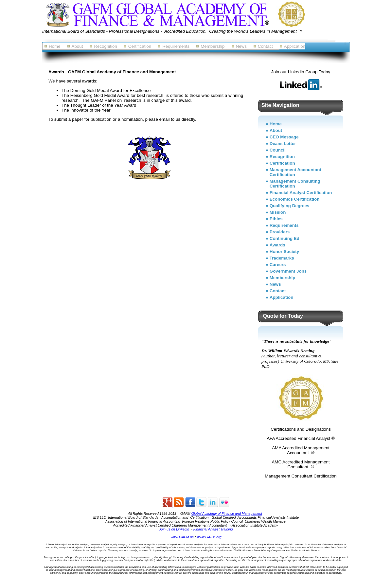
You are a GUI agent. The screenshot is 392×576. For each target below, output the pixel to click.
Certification (140, 46)
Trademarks (282, 258)
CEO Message (284, 137)
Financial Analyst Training (213, 529)
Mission (278, 212)
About (77, 46)
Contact (265, 46)
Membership (213, 46)
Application (295, 46)
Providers (280, 232)
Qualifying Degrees (289, 206)
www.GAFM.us (182, 537)
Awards (277, 245)
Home (55, 46)
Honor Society (284, 252)
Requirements (176, 46)
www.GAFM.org (209, 537)
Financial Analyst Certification (301, 193)
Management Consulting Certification (295, 184)
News (241, 46)
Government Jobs (288, 271)
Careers (278, 265)
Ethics (276, 219)
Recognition (105, 46)
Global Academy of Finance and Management (227, 513)
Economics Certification (295, 199)
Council (278, 150)
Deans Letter (283, 144)
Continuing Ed (285, 238)
